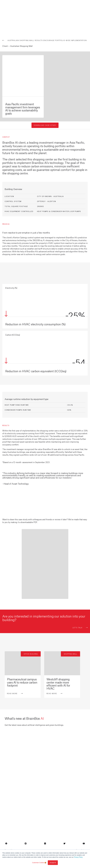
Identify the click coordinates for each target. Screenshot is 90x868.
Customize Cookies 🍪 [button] (39, 863)
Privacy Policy (78, 857)
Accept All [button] (53, 863)
